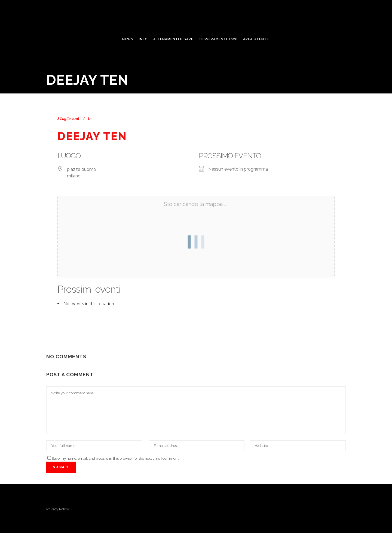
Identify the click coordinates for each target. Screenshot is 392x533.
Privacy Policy (58, 509)
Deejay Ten (92, 136)
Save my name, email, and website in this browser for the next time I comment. (116, 458)
